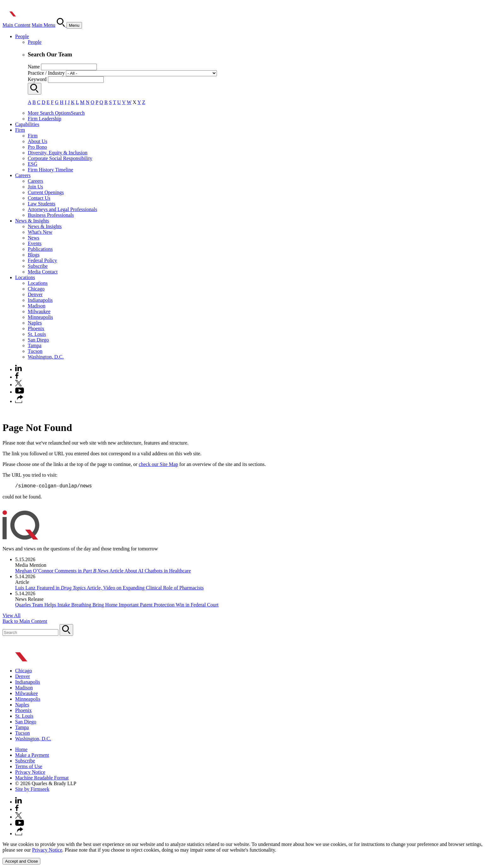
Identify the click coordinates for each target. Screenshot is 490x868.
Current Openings (46, 192)
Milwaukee (39, 311)
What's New (40, 232)
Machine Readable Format (42, 779)
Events (35, 243)
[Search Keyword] (30, 633)
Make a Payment (32, 756)
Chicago (36, 289)
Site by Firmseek (32, 790)
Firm (20, 130)
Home (21, 750)
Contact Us (39, 198)
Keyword (37, 79)
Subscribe (38, 266)
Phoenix (36, 328)
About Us (38, 141)
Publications (40, 249)
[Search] (62, 25)
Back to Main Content (25, 622)
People (22, 36)
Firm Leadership (44, 119)
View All (12, 616)
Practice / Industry (46, 73)
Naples (35, 323)
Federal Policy (42, 260)
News (33, 238)
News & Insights (32, 221)
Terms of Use (29, 767)
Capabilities (27, 124)
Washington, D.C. (46, 357)
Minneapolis (40, 317)
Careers (23, 175)
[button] (19, 401)
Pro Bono (37, 147)
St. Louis (37, 334)
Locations (25, 277)
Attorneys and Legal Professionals (62, 209)
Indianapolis (40, 300)
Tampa (35, 345)
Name (34, 67)
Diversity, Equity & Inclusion (58, 153)
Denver (35, 294)
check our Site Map (158, 464)
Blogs (34, 255)
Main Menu (43, 25)
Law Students (42, 204)
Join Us (35, 187)
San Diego (38, 340)
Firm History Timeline (50, 170)
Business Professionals (51, 215)
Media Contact (43, 272)
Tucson (35, 351)
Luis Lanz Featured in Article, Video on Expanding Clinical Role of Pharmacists (109, 589)
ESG (32, 164)
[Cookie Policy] (245, 854)
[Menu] (74, 25)
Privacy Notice (30, 773)
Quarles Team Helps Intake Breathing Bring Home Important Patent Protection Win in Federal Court (117, 606)
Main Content (16, 25)
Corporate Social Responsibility (60, 158)
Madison (37, 306)
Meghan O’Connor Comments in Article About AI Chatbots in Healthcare (103, 572)
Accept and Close (21, 862)
